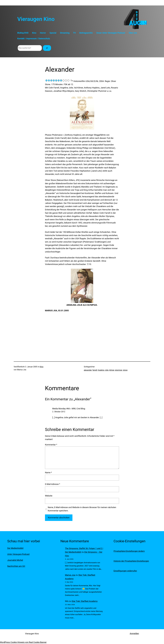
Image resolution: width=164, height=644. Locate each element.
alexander (88, 370)
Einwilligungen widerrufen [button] (125, 571)
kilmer (112, 370)
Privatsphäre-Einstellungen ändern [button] (129, 551)
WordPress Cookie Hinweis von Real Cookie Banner (23, 642)
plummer (119, 370)
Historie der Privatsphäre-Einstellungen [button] (131, 561)
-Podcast (18, 554)
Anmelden (134, 633)
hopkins (101, 370)
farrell (95, 370)
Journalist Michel (15, 560)
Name (48, 473)
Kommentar (51, 445)
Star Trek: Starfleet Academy (85, 601)
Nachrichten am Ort (16, 566)
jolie (107, 370)
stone (125, 370)
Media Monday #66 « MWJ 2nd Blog (69, 409)
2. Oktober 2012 (59, 412)
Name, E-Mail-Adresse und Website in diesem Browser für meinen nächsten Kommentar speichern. (82, 509)
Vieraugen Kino (36, 19)
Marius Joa (70, 575)
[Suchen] (47, 48)
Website (49, 496)
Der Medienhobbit (15, 548)
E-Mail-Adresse (53, 484)
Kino (42, 367)
